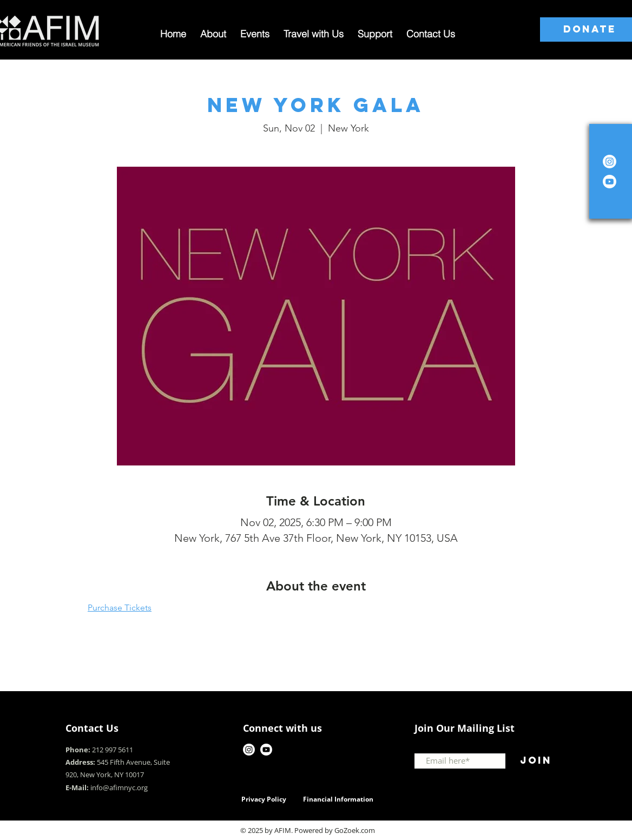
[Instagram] (610, 162)
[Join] (536, 761)
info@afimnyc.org (119, 787)
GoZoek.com (355, 830)
